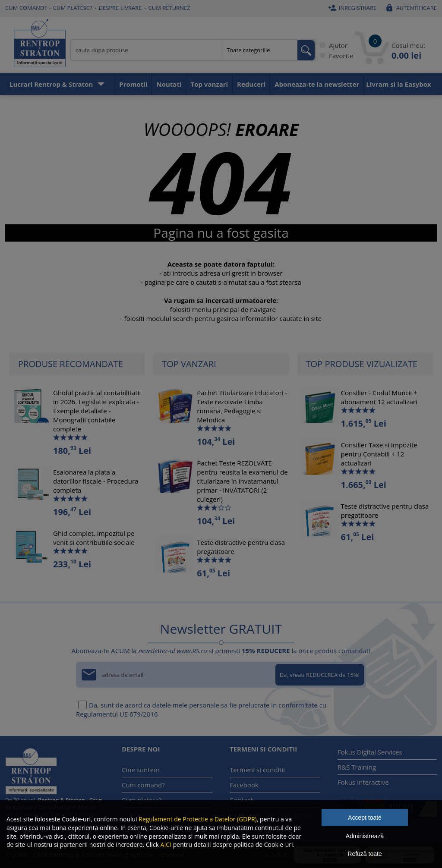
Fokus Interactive (363, 782)
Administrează (365, 836)
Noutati (169, 84)
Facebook (244, 785)
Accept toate (365, 818)
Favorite (335, 56)
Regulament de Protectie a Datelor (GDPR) (197, 819)
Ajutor (332, 45)
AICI (166, 844)
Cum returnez (169, 8)
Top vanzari (210, 84)
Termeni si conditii (257, 770)
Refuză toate (365, 854)
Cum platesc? (73, 8)
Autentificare (410, 8)
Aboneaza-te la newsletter (317, 84)
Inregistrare (351, 8)
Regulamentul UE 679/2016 (117, 714)
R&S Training (357, 767)
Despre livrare (120, 8)
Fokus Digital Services (370, 752)
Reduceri (251, 84)
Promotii (133, 84)
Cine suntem (141, 770)
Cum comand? (26, 8)
